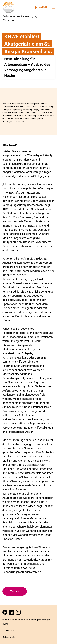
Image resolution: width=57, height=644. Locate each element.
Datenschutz (9, 637)
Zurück (15, 591)
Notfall (43, 7)
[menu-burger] (53, 7)
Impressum (8, 630)
